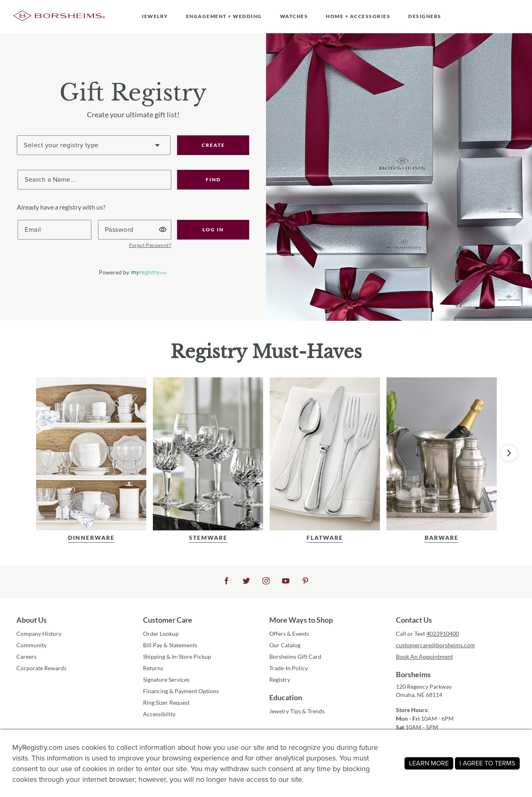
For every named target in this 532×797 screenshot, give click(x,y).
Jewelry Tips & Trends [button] (297, 711)
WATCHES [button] (294, 16)
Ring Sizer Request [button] (166, 702)
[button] (213, 180)
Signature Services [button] (166, 679)
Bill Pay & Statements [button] (170, 645)
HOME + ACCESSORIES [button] (358, 16)
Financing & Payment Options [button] (181, 691)
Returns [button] (153, 668)
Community (32, 645)
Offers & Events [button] (289, 634)
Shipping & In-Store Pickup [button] (177, 657)
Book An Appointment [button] (424, 657)
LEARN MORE (429, 763)
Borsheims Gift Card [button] (295, 657)
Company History (39, 634)
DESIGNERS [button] (425, 16)
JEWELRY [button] (155, 16)
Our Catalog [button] (285, 645)
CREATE (213, 145)
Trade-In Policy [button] (289, 668)
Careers (26, 657)
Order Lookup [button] (161, 634)
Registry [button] (280, 679)
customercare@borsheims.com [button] (435, 645)
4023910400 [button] (443, 634)
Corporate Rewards (41, 668)
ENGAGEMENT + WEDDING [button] (224, 16)
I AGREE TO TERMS (487, 763)
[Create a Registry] (94, 145)
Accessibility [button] (159, 714)
